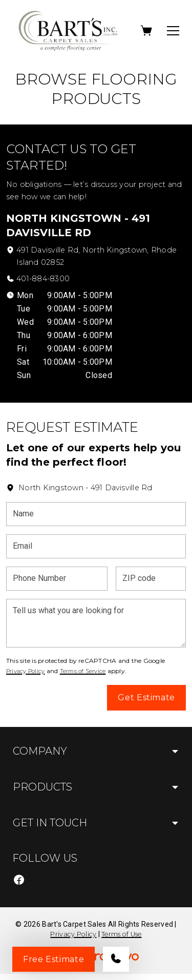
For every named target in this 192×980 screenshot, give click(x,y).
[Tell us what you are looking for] (96, 623)
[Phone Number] (57, 579)
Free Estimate (54, 959)
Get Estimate (146, 697)
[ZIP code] (151, 579)
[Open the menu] (173, 31)
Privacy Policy (25, 671)
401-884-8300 (43, 279)
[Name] (96, 514)
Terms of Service (83, 671)
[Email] (96, 546)
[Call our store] (116, 959)
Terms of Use (121, 934)
